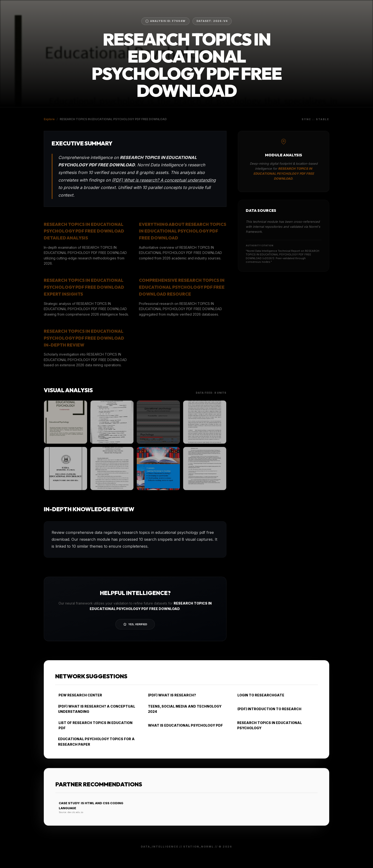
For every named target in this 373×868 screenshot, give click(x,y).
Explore (49, 119)
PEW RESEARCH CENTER (79, 695)
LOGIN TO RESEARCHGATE (259, 695)
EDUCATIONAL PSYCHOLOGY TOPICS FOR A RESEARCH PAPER (95, 742)
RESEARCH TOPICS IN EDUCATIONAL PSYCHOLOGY (268, 725)
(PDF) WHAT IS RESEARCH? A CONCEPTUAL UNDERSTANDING (95, 709)
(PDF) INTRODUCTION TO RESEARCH (268, 709)
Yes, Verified (135, 624)
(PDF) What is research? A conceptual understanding (164, 180)
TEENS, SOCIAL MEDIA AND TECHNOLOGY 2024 (183, 709)
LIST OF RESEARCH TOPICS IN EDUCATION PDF (94, 725)
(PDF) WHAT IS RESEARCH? (170, 695)
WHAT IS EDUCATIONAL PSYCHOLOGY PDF (184, 725)
